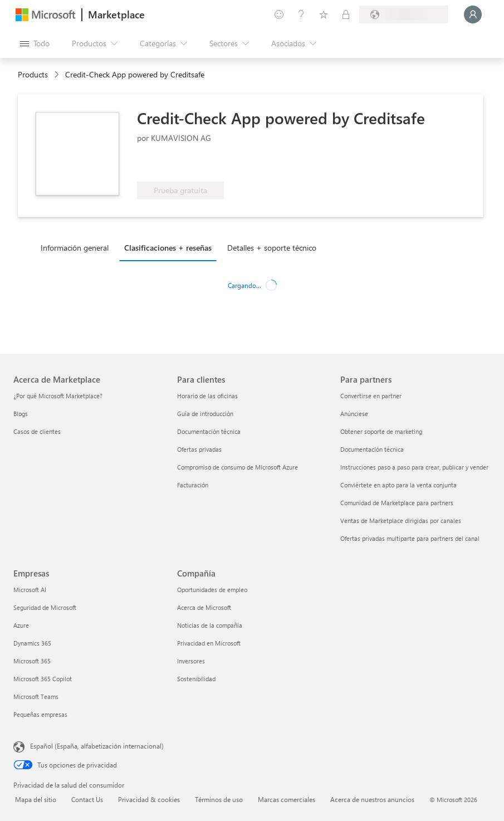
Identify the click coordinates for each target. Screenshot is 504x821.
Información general (75, 248)
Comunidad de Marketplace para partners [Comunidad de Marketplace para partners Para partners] (397, 503)
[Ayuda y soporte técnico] (301, 14)
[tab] (77, 247)
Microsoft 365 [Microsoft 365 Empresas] (32, 661)
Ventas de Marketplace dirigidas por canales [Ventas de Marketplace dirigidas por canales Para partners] (401, 521)
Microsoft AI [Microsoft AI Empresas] (30, 590)
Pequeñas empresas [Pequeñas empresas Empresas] (40, 714)
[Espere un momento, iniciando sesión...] (473, 14)
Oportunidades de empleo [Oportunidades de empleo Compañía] (212, 590)
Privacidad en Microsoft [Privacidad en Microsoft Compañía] (209, 643)
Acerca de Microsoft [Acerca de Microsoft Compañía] (204, 607)
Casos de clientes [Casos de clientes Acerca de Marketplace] (37, 431)
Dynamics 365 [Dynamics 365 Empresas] (32, 643)
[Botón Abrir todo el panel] (35, 43)
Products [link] (33, 74)
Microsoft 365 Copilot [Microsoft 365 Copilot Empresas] (43, 679)
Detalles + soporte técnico (272, 248)
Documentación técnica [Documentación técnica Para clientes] (209, 431)
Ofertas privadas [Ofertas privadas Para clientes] (199, 449)
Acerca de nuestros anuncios (372, 799)
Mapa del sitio (36, 799)
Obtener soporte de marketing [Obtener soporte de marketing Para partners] (381, 431)
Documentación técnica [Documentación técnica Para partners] (372, 449)
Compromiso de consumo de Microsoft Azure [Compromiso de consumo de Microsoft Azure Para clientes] (238, 467)
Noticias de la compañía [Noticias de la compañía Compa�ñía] (210, 625)
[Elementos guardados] (324, 14)
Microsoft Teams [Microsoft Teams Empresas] (36, 697)
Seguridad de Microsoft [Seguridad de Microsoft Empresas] (45, 607)
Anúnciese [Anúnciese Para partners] (354, 414)
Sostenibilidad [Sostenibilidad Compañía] (196, 679)
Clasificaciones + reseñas (168, 248)
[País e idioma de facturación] (404, 14)
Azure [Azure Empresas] (21, 625)
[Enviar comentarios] (279, 14)
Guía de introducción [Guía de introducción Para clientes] (205, 414)
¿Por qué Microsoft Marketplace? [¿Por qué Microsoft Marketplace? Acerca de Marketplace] (58, 396)
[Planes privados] (346, 14)
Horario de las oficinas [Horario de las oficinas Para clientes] (207, 396)
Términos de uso (219, 799)
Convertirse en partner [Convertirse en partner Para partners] (371, 396)
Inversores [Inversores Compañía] (191, 661)
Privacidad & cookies (149, 799)
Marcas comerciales (287, 799)
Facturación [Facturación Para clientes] (193, 485)
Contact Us (87, 799)
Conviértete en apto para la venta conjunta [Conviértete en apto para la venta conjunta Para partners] (398, 485)
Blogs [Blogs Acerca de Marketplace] (21, 414)
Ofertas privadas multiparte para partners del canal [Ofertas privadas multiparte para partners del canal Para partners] (410, 538)
